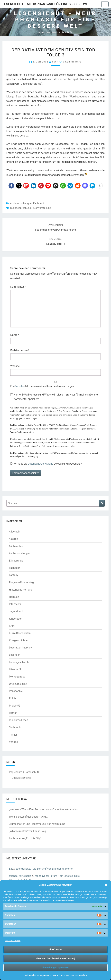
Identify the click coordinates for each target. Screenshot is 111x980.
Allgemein (15, 532)
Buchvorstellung (42, 208)
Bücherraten (16, 546)
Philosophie (16, 691)
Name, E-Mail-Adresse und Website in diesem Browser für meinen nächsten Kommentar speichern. (56, 397)
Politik (13, 698)
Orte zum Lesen (18, 684)
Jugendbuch (16, 611)
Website (15, 366)
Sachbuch (15, 727)
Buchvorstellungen (21, 203)
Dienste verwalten (13, 941)
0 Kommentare (72, 62)
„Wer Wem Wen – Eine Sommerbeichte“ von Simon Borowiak (43, 809)
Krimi (12, 626)
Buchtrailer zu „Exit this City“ (25, 838)
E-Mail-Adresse (20, 350)
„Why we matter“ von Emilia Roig (27, 831)
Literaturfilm (16, 669)
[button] (106, 885)
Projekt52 (15, 706)
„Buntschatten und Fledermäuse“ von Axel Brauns (37, 824)
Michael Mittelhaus (20, 876)
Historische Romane (21, 590)
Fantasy (14, 575)
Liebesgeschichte (19, 662)
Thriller (13, 735)
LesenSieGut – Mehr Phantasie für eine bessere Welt (47, 4)
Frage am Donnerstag (21, 582)
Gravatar (19, 386)
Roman (13, 713)
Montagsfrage (17, 677)
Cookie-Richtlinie (31, 975)
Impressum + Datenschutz (51, 975)
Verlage (13, 742)
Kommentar (18, 287)
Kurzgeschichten (19, 640)
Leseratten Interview (21, 647)
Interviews (15, 604)
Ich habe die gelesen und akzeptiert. (46, 464)
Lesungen (15, 655)
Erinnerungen (17, 561)
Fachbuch (39, 203)
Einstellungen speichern (55, 967)
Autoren (14, 539)
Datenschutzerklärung (41, 464)
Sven (55, 62)
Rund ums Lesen (18, 720)
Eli (10, 869)
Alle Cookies (56, 949)
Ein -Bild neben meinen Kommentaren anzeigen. (42, 386)
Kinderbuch (16, 619)
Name (15, 335)
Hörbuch (14, 597)
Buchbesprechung (21, 208)
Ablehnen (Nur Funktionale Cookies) (55, 958)
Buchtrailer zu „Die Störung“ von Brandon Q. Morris (44, 869)
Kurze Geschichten (20, 633)
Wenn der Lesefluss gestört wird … (28, 817)
